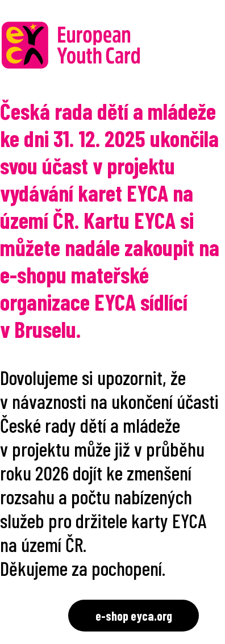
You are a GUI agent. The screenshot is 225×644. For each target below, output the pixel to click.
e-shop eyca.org (134, 616)
